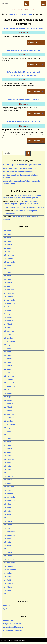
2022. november (9, 376)
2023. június (7, 352)
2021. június (7, 435)
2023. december (9, 331)
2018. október (8, 494)
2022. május (7, 397)
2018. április (7, 514)
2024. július (7, 307)
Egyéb (5, 609)
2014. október (8, 566)
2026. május (7, 234)
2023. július (7, 348)
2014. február (8, 587)
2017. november (9, 532)
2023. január (7, 369)
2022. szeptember (9, 383)
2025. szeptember (9, 262)
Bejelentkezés (8, 620)
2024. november (9, 293)
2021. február (8, 449)
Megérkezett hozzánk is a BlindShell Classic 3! (27, 207)
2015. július (7, 539)
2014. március (8, 584)
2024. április (7, 317)
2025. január (7, 286)
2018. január (7, 525)
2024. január (7, 328)
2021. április (7, 442)
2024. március (8, 321)
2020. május (7, 456)
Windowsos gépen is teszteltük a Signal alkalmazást (22, 165)
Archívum (6, 605)
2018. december (9, 487)
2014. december (9, 559)
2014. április (7, 580)
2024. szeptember (9, 300)
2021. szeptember (9, 424)
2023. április (7, 359)
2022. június (7, 393)
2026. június (7, 231)
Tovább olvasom (36, 42)
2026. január (7, 248)
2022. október (8, 379)
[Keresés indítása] (28, 153)
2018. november (9, 490)
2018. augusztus (9, 501)
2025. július (7, 265)
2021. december (9, 414)
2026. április (7, 238)
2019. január (7, 483)
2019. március (8, 476)
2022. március (8, 404)
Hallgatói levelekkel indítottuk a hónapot (18, 172)
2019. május (7, 469)
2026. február (8, 245)
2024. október (8, 297)
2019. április (7, 473)
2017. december (9, 528)
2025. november (9, 255)
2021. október (8, 421)
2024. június (7, 310)
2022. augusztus (9, 386)
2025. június (7, 269)
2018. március (8, 518)
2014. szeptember (9, 570)
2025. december (9, 252)
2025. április (7, 276)
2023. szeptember (9, 341)
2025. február (8, 283)
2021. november (9, 418)
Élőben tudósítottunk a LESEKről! (23, 122)
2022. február (8, 407)
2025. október (8, 258)
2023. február (8, 366)
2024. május (7, 314)
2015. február (8, 552)
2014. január (7, 590)
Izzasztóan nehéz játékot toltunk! (23, 100)
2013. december (9, 594)
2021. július (7, 431)
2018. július (7, 504)
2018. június (7, 507)
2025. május (7, 272)
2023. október (8, 338)
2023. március (8, 362)
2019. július (7, 463)
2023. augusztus (9, 345)
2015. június (7, 542)
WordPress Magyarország (12, 630)
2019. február (8, 480)
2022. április (7, 400)
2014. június (7, 573)
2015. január (7, 556)
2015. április (7, 545)
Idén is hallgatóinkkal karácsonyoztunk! (24, 28)
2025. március (8, 279)
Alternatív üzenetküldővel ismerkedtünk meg (19, 168)
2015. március (8, 549)
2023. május (7, 355)
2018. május (7, 511)
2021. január (7, 452)
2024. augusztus (9, 303)
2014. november (9, 563)
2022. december (9, 373)
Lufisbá (5, 207)
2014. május (7, 577)
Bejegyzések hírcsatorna (12, 624)
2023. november (9, 335)
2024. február (8, 324)
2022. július (7, 390)
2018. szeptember (9, 497)
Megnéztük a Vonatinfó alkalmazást (24, 50)
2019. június (7, 466)
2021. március (8, 445)
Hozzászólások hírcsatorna (13, 627)
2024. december (9, 290)
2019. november (9, 459)
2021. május (7, 438)
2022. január (7, 411)
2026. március (8, 241)
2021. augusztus (9, 428)
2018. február (8, 521)
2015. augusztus (9, 535)
